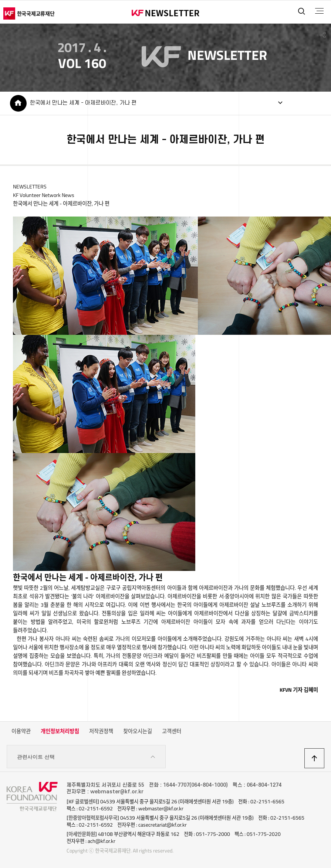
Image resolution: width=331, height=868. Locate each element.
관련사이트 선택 (86, 757)
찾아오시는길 (138, 731)
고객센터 (172, 731)
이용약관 (21, 731)
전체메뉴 (319, 11)
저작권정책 (101, 731)
